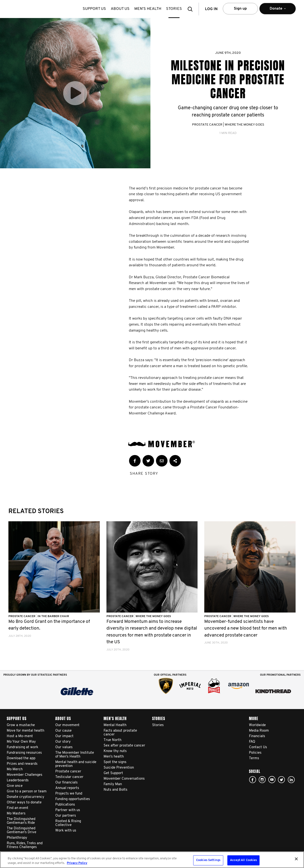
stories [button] (174, 9)
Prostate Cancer (207, 125)
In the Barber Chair (53, 616)
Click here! (262, 780)
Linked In (291, 780)
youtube (272, 780)
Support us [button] (94, 9)
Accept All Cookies (243, 860)
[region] (152, 860)
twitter (281, 780)
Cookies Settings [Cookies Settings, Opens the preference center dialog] (208, 860)
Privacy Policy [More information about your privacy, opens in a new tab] (77, 863)
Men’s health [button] (148, 9)
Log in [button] (211, 9)
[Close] (296, 859)
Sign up (240, 9)
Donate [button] (278, 11)
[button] (192, 9)
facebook (253, 780)
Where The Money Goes (244, 125)
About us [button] (120, 9)
